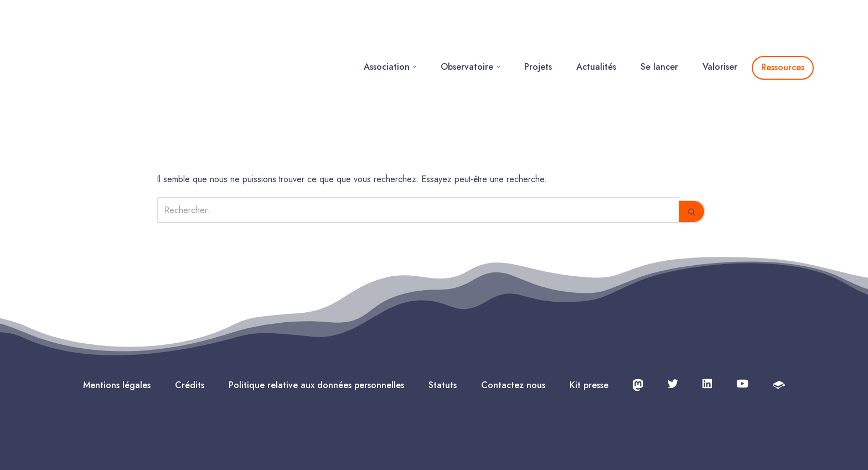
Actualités (596, 31)
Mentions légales (117, 315)
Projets (538, 31)
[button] (415, 31)
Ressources (783, 32)
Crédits (190, 315)
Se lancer (659, 31)
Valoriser (720, 31)
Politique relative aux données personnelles (316, 315)
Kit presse (589, 315)
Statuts (443, 315)
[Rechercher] (418, 140)
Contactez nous (513, 315)
